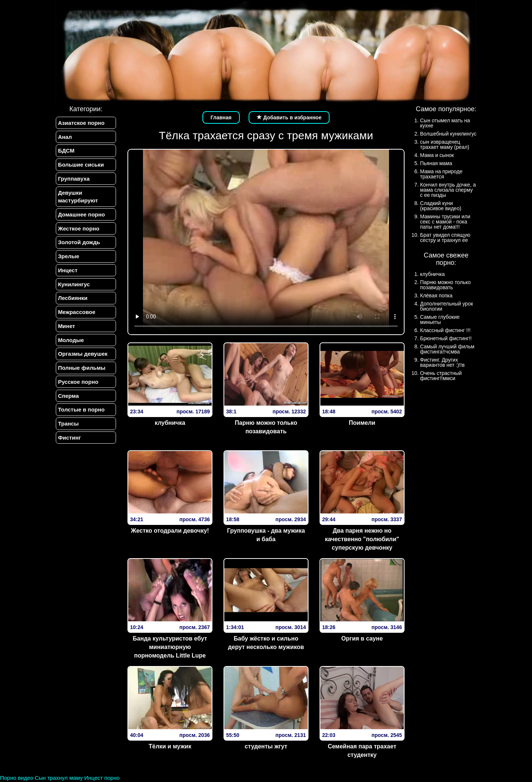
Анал (65, 137)
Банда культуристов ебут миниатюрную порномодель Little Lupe (170, 647)
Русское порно (78, 386)
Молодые (71, 344)
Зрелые (68, 258)
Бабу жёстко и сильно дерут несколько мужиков (266, 643)
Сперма (68, 400)
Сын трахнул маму (59, 778)
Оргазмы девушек (82, 358)
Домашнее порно (81, 216)
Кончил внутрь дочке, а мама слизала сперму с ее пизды (448, 190)
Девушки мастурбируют (78, 198)
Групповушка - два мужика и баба (266, 535)
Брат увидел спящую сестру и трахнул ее (445, 238)
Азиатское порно (81, 123)
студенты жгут (266, 746)
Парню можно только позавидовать (266, 427)
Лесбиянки (72, 301)
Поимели (362, 423)
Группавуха (74, 180)
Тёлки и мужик (170, 746)
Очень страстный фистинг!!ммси (441, 376)
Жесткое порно (78, 230)
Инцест (67, 273)
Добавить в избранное (289, 117)
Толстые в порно (81, 415)
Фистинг (69, 443)
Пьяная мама (436, 163)
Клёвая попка (436, 296)
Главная (221, 117)
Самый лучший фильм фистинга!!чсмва (447, 349)
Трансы (68, 429)
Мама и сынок (437, 155)
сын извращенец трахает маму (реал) (445, 144)
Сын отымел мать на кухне (445, 123)
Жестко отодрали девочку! (170, 531)
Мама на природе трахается (441, 174)
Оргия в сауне (362, 638)
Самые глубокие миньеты (440, 320)
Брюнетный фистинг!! (446, 338)
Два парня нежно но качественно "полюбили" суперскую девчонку (362, 539)
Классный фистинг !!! (445, 330)
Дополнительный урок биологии (446, 306)
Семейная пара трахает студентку (362, 751)
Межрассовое (76, 315)
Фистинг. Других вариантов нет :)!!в (442, 362)
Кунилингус (74, 287)
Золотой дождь (79, 244)
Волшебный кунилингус (448, 134)
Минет (66, 329)
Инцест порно (102, 778)
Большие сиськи (81, 165)
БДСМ (66, 151)
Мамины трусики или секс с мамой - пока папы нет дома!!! (445, 222)
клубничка (170, 423)
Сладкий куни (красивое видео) (441, 206)
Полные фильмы (81, 372)
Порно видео (17, 778)
